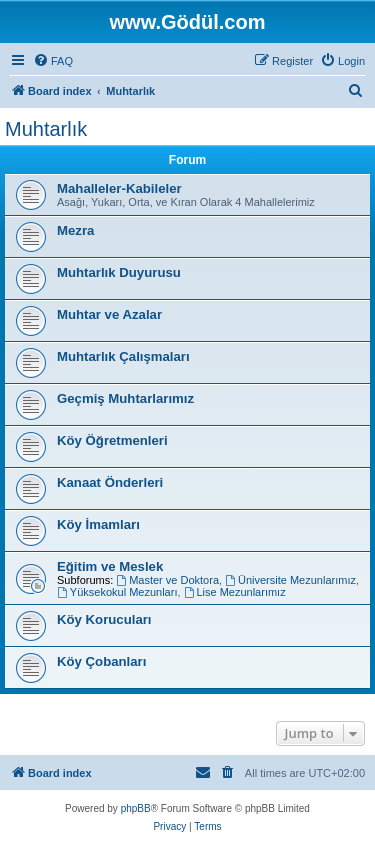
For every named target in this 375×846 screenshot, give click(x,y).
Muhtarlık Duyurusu (119, 272)
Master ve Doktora (167, 580)
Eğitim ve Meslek (110, 566)
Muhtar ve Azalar (109, 314)
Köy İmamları (98, 524)
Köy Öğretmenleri (112, 440)
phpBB (136, 808)
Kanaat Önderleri (110, 482)
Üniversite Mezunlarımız (290, 580)
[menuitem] (53, 61)
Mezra (75, 230)
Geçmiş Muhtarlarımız (127, 398)
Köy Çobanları (101, 661)
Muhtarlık (46, 129)
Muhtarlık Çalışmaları (125, 356)
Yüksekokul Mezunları (117, 592)
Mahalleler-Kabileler (119, 188)
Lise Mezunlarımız (235, 592)
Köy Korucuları (104, 619)
